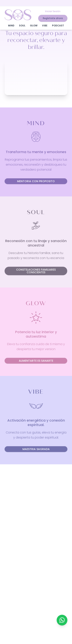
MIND (11, 26)
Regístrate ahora (53, 18)
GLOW (34, 26)
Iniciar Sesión (53, 11)
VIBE (45, 26)
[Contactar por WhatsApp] (62, 620)
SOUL (22, 26)
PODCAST (58, 26)
